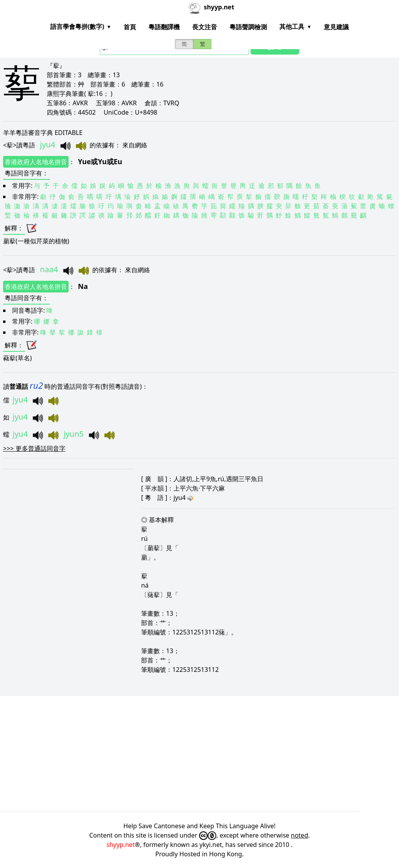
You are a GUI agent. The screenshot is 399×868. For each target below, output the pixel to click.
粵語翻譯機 (164, 27)
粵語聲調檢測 (248, 27)
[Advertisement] (199, 754)
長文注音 (205, 27)
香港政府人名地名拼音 (36, 162)
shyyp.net (121, 845)
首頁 (130, 27)
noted (300, 835)
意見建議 (336, 27)
